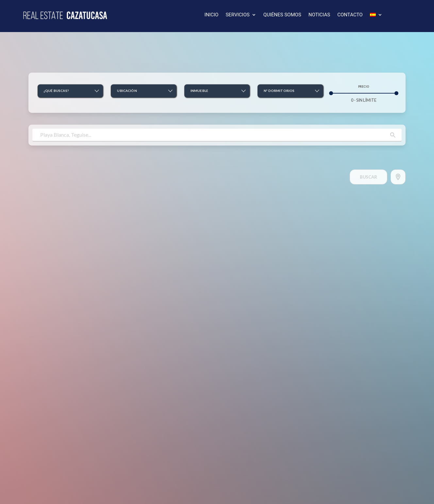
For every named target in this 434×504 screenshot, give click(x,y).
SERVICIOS (237, 15)
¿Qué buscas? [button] (56, 91)
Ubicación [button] (127, 91)
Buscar (368, 177)
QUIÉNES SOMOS (282, 15)
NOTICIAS (319, 15)
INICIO (211, 15)
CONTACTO (350, 15)
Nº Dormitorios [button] (279, 91)
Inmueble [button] (199, 91)
